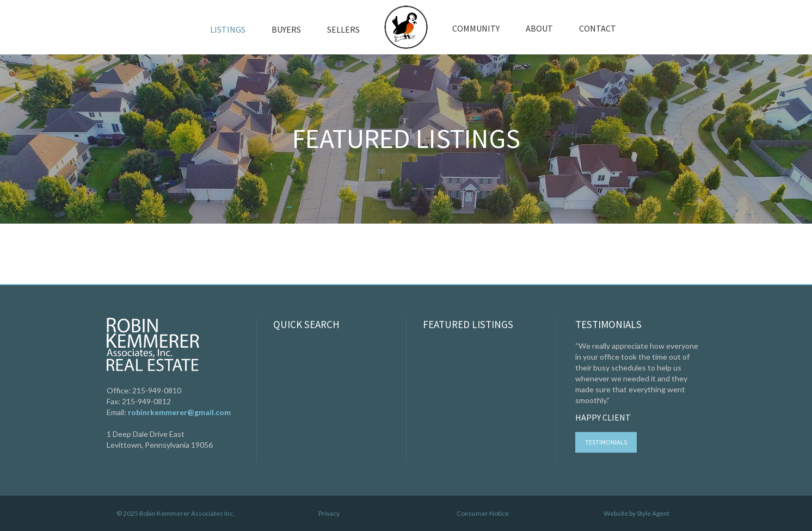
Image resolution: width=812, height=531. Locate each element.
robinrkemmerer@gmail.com (179, 412)
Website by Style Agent (636, 513)
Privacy (329, 513)
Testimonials (606, 442)
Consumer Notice (483, 513)
